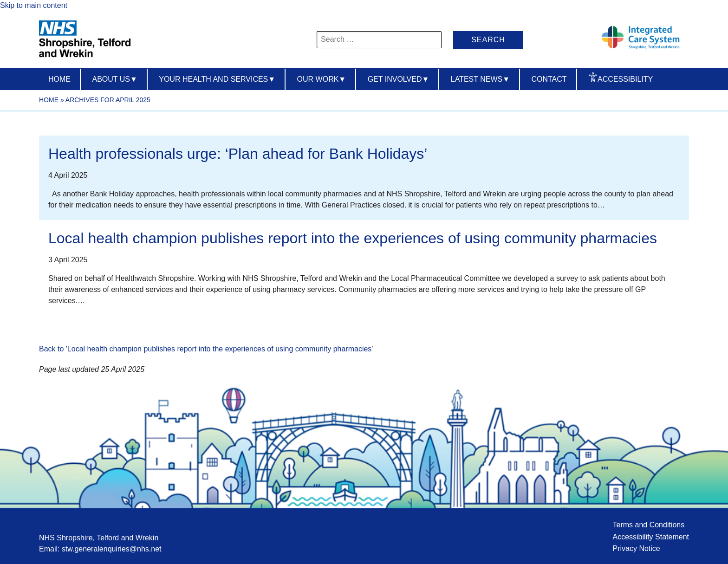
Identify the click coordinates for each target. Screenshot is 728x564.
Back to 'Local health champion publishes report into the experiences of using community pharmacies (205, 349)
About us (114, 79)
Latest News (480, 79)
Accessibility (625, 79)
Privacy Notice (636, 548)
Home (59, 79)
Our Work (322, 79)
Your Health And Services (217, 79)
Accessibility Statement (651, 537)
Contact (549, 79)
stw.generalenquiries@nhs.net (112, 549)
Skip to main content (34, 5)
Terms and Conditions (648, 525)
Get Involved (399, 79)
